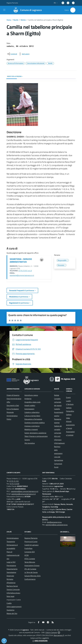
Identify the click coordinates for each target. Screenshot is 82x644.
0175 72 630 (14, 484)
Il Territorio (70, 404)
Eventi (68, 397)
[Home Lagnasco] (27, 10)
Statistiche (10, 610)
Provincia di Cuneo (31, 542)
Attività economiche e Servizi (70, 425)
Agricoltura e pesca (31, 395)
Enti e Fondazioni (13, 409)
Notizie (23, 20)
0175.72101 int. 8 (25, 271)
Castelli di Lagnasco (31, 545)
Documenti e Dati (13, 405)
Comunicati (58, 464)
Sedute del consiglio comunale (58, 429)
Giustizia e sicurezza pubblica (35, 423)
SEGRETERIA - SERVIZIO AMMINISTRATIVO (21, 260)
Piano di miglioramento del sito (13, 555)
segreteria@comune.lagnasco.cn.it (22, 275)
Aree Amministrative (14, 399)
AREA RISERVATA (40, 641)
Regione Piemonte (31, 538)
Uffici (8, 402)
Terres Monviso (30, 562)
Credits (9, 603)
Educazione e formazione (33, 419)
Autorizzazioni (29, 409)
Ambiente (28, 399)
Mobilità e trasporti (31, 429)
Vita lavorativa (30, 443)
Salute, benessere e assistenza (35, 433)
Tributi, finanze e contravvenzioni (36, 436)
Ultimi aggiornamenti (14, 607)
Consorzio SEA (30, 552)
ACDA (27, 555)
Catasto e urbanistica (32, 412)
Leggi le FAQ (11, 562)
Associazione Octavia (32, 565)
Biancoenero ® (59, 635)
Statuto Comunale (13, 589)
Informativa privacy (13, 593)
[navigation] (4, 10)
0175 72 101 (14, 481)
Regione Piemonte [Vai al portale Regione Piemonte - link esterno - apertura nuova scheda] (12, 3)
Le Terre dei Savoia (31, 572)
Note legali (10, 596)
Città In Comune (51, 632)
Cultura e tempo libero (32, 416)
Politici (9, 419)
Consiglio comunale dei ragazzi (58, 402)
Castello (57, 409)
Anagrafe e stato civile (32, 402)
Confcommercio (30, 579)
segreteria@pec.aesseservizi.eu (57, 525)
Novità (16, 20)
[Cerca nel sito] (73, 10)
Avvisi (56, 467)
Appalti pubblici (30, 405)
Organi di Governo (13, 395)
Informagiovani (59, 443)
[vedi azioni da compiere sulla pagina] (24, 54)
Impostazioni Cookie (14, 600)
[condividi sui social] (12, 54)
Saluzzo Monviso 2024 (33, 576)
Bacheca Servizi (12, 586)
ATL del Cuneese (30, 569)
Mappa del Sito (12, 613)
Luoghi (68, 401)
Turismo (27, 440)
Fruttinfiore (28, 548)
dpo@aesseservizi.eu (54, 522)
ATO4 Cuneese (30, 559)
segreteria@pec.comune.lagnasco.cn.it (25, 491)
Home (9, 20)
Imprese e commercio (32, 426)
